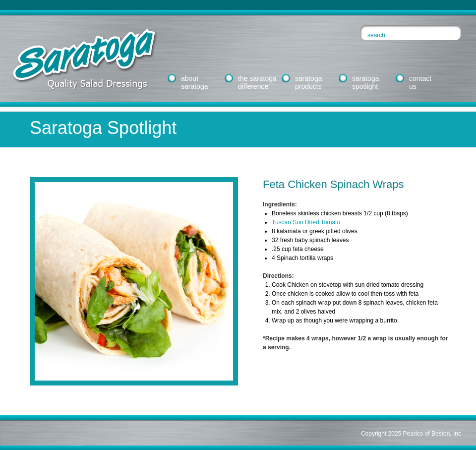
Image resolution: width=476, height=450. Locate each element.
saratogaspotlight (365, 82)
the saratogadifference (257, 82)
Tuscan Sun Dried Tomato (306, 222)
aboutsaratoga (194, 82)
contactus (420, 82)
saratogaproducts (308, 82)
